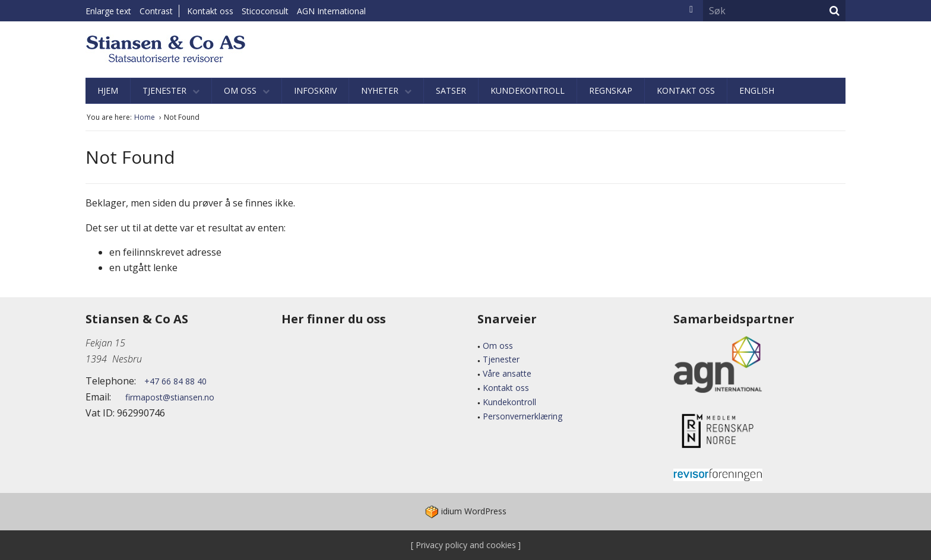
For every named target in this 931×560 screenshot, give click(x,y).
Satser (451, 90)
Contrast (156, 11)
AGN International (331, 11)
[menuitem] (213, 11)
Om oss (247, 90)
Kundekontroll (528, 90)
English (757, 90)
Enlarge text (108, 11)
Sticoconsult (265, 11)
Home (145, 117)
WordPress (466, 511)
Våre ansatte (507, 373)
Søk (835, 11)
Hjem (108, 90)
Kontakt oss (210, 11)
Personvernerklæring (522, 416)
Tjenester (171, 90)
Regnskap (611, 90)
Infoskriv (315, 90)
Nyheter (386, 90)
